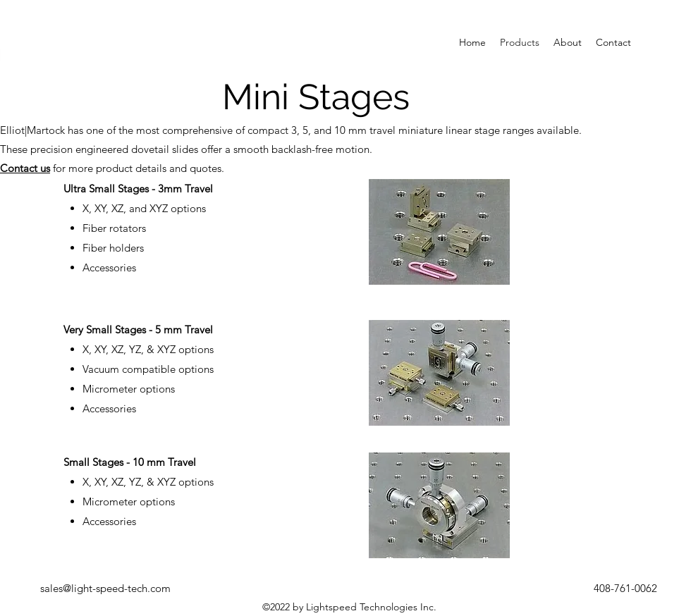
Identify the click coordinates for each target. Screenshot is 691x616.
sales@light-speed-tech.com (105, 588)
